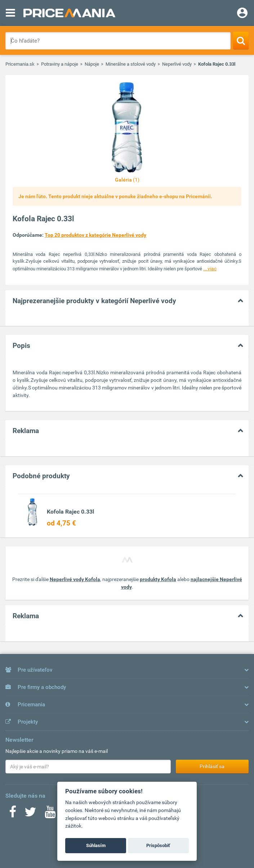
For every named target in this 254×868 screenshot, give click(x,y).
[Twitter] (30, 814)
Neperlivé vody (177, 64)
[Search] (241, 40)
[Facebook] (13, 814)
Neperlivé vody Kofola (75, 579)
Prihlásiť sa (212, 766)
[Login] (242, 14)
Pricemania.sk (20, 64)
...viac (210, 269)
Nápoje (92, 64)
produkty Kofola (158, 579)
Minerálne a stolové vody (131, 64)
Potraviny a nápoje (60, 64)
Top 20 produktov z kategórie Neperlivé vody (95, 235)
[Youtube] (50, 814)
